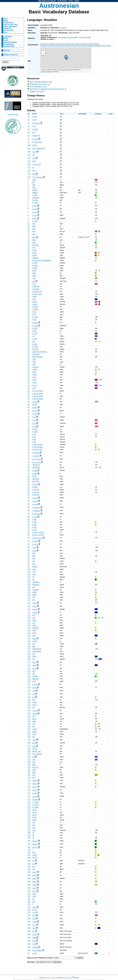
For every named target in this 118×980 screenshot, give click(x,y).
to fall (34, 548)
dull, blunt (36, 479)
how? (34, 907)
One (34, 915)
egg (34, 564)
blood (34, 271)
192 (29, 901)
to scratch (36, 453)
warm (34, 688)
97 (29, 561)
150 (29, 729)
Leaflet (43, 70)
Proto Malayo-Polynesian (66, 37)
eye (34, 342)
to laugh (35, 307)
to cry (34, 312)
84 (29, 487)
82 (29, 479)
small (34, 734)
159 (29, 161)
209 (29, 950)
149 (29, 724)
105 (29, 587)
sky (34, 654)
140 (29, 694)
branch (35, 609)
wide (34, 161)
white (34, 721)
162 (29, 757)
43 (29, 336)
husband (35, 367)
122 (29, 638)
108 (29, 152)
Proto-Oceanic (83, 37)
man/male (36, 354)
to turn (35, 206)
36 (29, 953)
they (34, 171)
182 (29, 850)
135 (29, 679)
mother (35, 370)
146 (29, 716)
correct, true (37, 164)
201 (29, 928)
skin (34, 234)
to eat (34, 320)
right (34, 185)
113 (29, 609)
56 (29, 359)
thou (34, 852)
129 (29, 657)
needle (35, 404)
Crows (71, 1)
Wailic (109, 46)
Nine (34, 941)
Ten (34, 944)
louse (34, 152)
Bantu (77, 1)
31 (29, 299)
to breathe (36, 286)
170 (29, 780)
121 (29, 636)
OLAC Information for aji (38, 87)
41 (29, 331)
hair (34, 281)
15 (29, 243)
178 (29, 825)
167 (29, 770)
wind (34, 681)
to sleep (35, 347)
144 (29, 710)
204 (29, 937)
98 (29, 564)
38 (29, 322)
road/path (36, 198)
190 (29, 894)
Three (35, 922)
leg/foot (35, 190)
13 (29, 237)
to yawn (35, 344)
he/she (35, 855)
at (33, 167)
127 (29, 649)
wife (34, 132)
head (34, 273)
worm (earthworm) (39, 148)
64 (29, 380)
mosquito (36, 590)
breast (35, 250)
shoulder (35, 258)
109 (29, 590)
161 (29, 754)
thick (34, 746)
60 (29, 372)
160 (29, 751)
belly (34, 240)
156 (29, 743)
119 (29, 628)
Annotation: (82, 114)
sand (34, 636)
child (34, 359)
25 (29, 278)
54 (29, 354)
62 (29, 136)
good (34, 765)
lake (34, 646)
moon (34, 657)
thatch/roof (36, 136)
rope (34, 388)
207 (29, 947)
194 (29, 907)
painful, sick (37, 751)
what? (35, 872)
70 (29, 139)
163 (29, 760)
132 (29, 671)
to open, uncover (38, 532)
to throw (35, 541)
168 (29, 775)
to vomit (35, 317)
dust (34, 231)
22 (29, 117)
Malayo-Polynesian (56, 44)
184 (29, 855)
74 (29, 434)
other (34, 894)
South (105, 46)
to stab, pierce (37, 142)
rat (33, 577)
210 (29, 177)
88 (29, 507)
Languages (8, 37)
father (34, 372)
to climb (35, 800)
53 (29, 352)
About (6, 21)
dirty (34, 224)
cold (34, 691)
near (34, 828)
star (34, 659)
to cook (35, 326)
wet (34, 700)
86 (29, 498)
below (35, 817)
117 (29, 623)
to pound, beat (37, 538)
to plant (35, 487)
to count (35, 912)
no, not (35, 910)
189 (29, 888)
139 (29, 691)
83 (29, 484)
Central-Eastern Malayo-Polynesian (75, 44)
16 (29, 245)
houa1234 (63, 28)
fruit (34, 623)
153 (29, 737)
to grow (35, 498)
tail (33, 587)
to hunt (35, 408)
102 (29, 577)
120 (29, 630)
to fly (34, 572)
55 (29, 357)
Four (34, 925)
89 (29, 517)
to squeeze (36, 507)
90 (29, 520)
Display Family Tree (11, 55)
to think (35, 263)
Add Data (7, 50)
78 (29, 459)
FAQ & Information (10, 26)
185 (29, 861)
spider (35, 592)
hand (34, 180)
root (34, 618)
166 (29, 164)
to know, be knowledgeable (42, 260)
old (33, 757)
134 (29, 676)
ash (34, 716)
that (34, 825)
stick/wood (36, 465)
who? (34, 888)
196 (29, 912)
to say (35, 380)
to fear (35, 117)
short (34, 740)
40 (29, 328)
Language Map (9, 46)
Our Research (9, 30)
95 (29, 547)
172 (29, 799)
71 (29, 142)
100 (29, 569)
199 (29, 922)
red (34, 724)
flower (35, 620)
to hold (35, 517)
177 (29, 823)
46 (29, 120)
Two (34, 919)
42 (29, 334)
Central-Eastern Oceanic (63, 46)
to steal (35, 429)
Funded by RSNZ (13, 115)
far (33, 833)
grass (34, 625)
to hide (35, 793)
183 (29, 852)
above (35, 810)
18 (29, 250)
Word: (35, 114)
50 (29, 349)
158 (29, 749)
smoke (35, 714)
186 (29, 866)
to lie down (36, 123)
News (5, 32)
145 (29, 714)
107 (29, 148)
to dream (36, 349)
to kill (34, 434)
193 (29, 904)
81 (29, 476)
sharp (34, 476)
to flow (35, 641)
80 (29, 470)
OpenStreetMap (46, 72)
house (35, 375)
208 (29, 174)
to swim (35, 221)
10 (29, 224)
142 (29, 702)
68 (29, 404)
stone (34, 630)
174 (29, 802)
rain (34, 674)
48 (29, 347)
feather (35, 567)
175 (29, 810)
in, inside (36, 802)
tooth (34, 299)
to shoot (35, 139)
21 (29, 263)
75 (29, 445)
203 (29, 934)
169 (29, 777)
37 (29, 320)
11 (29, 231)
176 (29, 817)
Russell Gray (68, 978)
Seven (35, 935)
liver (34, 248)
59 (29, 370)
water (34, 639)
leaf (34, 615)
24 (29, 273)
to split (35, 471)
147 (29, 719)
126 (29, 646)
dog (34, 553)
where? (35, 841)
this (34, 823)
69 (29, 407)
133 (29, 674)
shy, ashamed (37, 754)
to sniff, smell (37, 292)
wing (34, 569)
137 (29, 684)
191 (29, 899)
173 (29, 167)
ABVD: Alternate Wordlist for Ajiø (41, 82)
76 (29, 450)
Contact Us (8, 28)
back (34, 237)
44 (29, 339)
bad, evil (35, 767)
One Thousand (38, 177)
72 (29, 417)
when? (35, 781)
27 (29, 284)
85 (29, 490)
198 (29, 918)
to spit (35, 953)
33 (29, 307)
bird (34, 561)
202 (29, 931)
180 (29, 833)
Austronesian (62, 1)
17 (29, 248)
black (34, 719)
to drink (35, 328)
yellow (35, 729)
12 (29, 234)
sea (34, 644)
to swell (35, 504)
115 (29, 618)
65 (29, 388)
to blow (35, 685)
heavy (35, 702)
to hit (34, 417)
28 (29, 286)
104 (29, 585)
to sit (34, 126)
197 (29, 915)
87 (29, 504)
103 (29, 582)
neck (34, 278)
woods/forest (37, 649)
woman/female (38, 357)
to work (35, 485)
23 (29, 271)
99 (29, 567)
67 (29, 402)
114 (29, 615)
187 (29, 171)
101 (29, 572)
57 (29, 367)
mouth (35, 297)
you (34, 866)
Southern (99, 46)
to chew (35, 323)
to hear (35, 339)
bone (34, 243)
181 (29, 841)
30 (29, 297)
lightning (35, 679)
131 (29, 662)
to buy (35, 527)
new (34, 760)
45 (29, 342)
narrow (35, 749)
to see (35, 120)
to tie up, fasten (38, 391)
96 (29, 553)
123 (29, 641)
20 (29, 260)
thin (34, 743)
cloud (34, 662)
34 (29, 312)
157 (29, 746)
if (33, 904)
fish (34, 597)
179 (29, 828)
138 (29, 687)
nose (34, 284)
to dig (34, 520)
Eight (34, 938)
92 (29, 532)
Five (34, 928)
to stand (35, 129)
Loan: (111, 114)
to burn (35, 711)
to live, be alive (38, 450)
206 (29, 944)
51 (29, 126)
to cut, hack (36, 459)
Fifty (34, 174)
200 (29, 925)
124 (29, 644)
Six (34, 931)
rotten (34, 603)
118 (29, 625)
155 (29, 158)
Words (6, 38)
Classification (9, 44)
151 (29, 732)
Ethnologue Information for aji (40, 84)
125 (29, 155)
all (33, 899)
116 (29, 620)
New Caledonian (90, 46)
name (34, 377)
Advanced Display (10, 42)
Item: (62, 114)
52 (29, 129)
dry (34, 694)
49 (29, 123)
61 (29, 375)
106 (29, 145)
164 (29, 765)
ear (34, 336)
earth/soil (36, 628)
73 (29, 429)
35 (29, 317)
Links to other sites (11, 25)
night (34, 770)
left (33, 182)
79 (29, 465)
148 (29, 721)
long (34, 158)
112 (29, 603)
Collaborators (9, 23)
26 (29, 281)
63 (29, 377)
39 (29, 326)
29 (29, 292)
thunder (35, 676)
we (33, 861)
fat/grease (36, 585)
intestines (36, 245)
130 (29, 659)
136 (29, 681)
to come (35, 200)
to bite (35, 331)
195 (29, 910)
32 (29, 302)
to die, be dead (38, 445)
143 (29, 707)
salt (34, 155)
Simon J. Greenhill (51, 978)
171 (29, 793)
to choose (36, 490)
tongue (35, 302)
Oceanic (51, 46)
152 (29, 734)
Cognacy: (98, 114)
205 (29, 941)
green (34, 732)
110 (29, 592)
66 (29, 391)
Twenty (35, 947)
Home (6, 19)
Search (6, 40)
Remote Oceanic (78, 46)
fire (34, 707)
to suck (35, 334)
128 (29, 654)
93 (29, 538)
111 (29, 597)
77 (29, 453)
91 (29, 527)
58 (29, 132)
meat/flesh (36, 582)
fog (34, 671)
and (34, 901)
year (34, 777)
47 (29, 344)
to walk (35, 195)
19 (29, 258)
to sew (35, 402)
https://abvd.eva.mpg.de (47, 1)
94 (29, 541)
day (34, 775)
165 (29, 767)
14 (29, 240)
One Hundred (37, 950)
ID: (29, 114)
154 (29, 740)
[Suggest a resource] (37, 91)
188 (29, 872)
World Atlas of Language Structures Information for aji (48, 89)
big (33, 737)
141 (29, 700)
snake (35, 145)
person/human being (40, 352)
